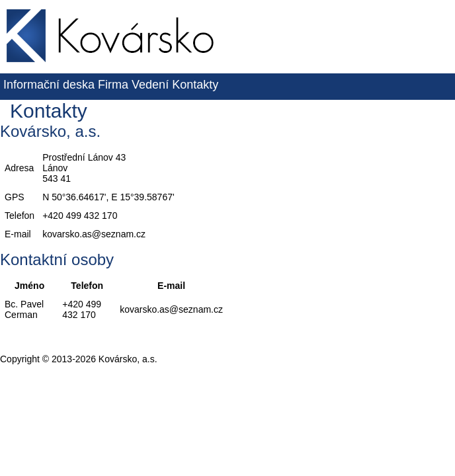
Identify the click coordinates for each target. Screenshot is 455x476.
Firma (113, 85)
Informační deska (49, 85)
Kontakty (195, 85)
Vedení (150, 85)
